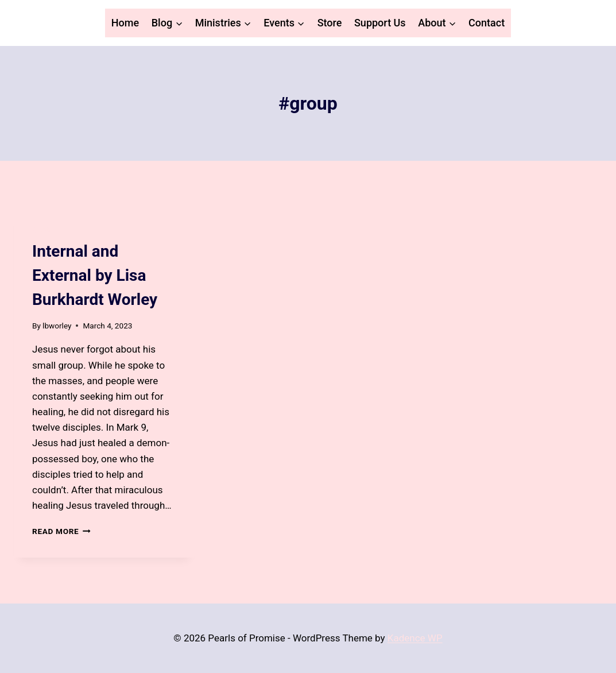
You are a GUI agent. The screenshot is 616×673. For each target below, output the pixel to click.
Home (125, 23)
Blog (41, 230)
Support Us (380, 23)
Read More (61, 531)
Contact (487, 23)
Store (330, 23)
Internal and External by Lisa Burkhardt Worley (95, 275)
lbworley (57, 326)
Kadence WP (415, 638)
